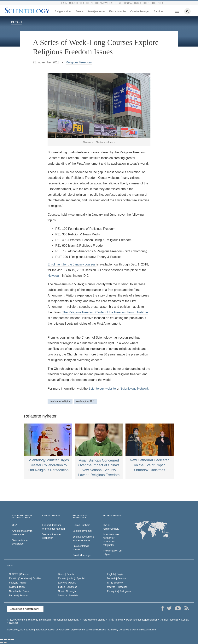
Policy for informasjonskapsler (142, 620)
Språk (10, 565)
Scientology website (102, 389)
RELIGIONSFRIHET (112, 516)
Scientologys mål (82, 531)
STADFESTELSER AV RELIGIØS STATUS (22, 516)
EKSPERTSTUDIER (51, 516)
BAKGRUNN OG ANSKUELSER (80, 516)
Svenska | (68, 596)
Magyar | (117, 587)
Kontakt (185, 620)
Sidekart (14, 623)
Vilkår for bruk (116, 620)
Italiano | (17, 587)
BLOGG (17, 22)
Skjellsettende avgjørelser (20, 542)
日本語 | (67, 587)
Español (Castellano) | (25, 578)
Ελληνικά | (67, 583)
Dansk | (66, 574)
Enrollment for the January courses (72, 264)
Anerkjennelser (96, 11)
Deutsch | (116, 578)
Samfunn (159, 11)
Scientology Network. (135, 389)
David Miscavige (82, 555)
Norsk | (68, 591)
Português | (119, 591)
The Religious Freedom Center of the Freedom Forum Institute (105, 312)
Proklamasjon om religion (113, 552)
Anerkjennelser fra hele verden (22, 533)
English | (116, 574)
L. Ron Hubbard (81, 525)
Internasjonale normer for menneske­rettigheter (111, 540)
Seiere (79, 11)
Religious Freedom (79, 62)
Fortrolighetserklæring (94, 620)
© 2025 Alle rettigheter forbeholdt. (43, 620)
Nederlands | (19, 591)
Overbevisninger (140, 11)
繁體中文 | (19, 574)
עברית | (115, 583)
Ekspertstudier (118, 11)
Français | (18, 583)
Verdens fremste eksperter (52, 536)
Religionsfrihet (63, 11)
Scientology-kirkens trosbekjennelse (83, 539)
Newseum (54, 276)
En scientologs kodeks (81, 548)
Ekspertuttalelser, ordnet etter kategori (54, 527)
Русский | (19, 596)
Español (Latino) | (72, 578)
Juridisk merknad (169, 620)
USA (15, 525)
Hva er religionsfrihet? (111, 527)
